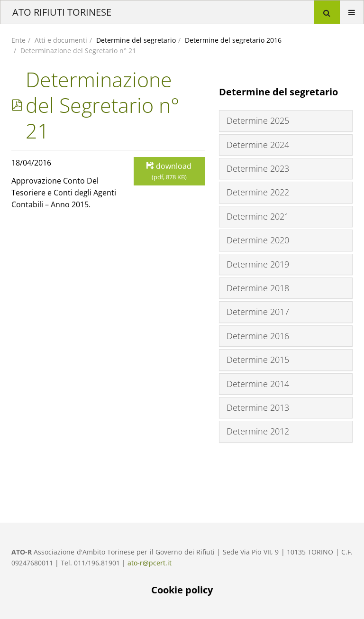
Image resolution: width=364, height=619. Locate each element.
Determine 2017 (258, 312)
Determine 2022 (258, 192)
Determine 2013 (258, 407)
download (169, 171)
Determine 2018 (258, 288)
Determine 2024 (258, 145)
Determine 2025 (258, 120)
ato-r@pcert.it (150, 563)
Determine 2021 (258, 216)
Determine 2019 (258, 264)
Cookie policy (182, 590)
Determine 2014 (258, 384)
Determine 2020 (258, 240)
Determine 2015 (258, 360)
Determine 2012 (258, 431)
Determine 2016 (258, 336)
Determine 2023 (258, 168)
